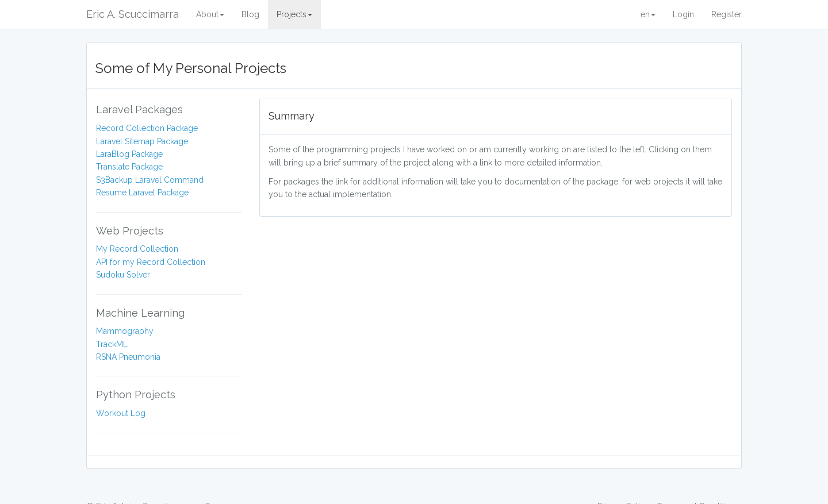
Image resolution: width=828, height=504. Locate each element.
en (648, 14)
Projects (294, 14)
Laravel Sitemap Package (142, 141)
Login (683, 14)
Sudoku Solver (123, 275)
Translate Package (129, 167)
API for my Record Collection (151, 262)
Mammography (125, 331)
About (210, 14)
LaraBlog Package (129, 154)
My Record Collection (137, 249)
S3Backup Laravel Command (150, 180)
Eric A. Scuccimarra (133, 14)
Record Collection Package (147, 128)
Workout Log (121, 413)
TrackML (112, 344)
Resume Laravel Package (142, 193)
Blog (250, 14)
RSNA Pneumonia (128, 357)
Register (727, 14)
